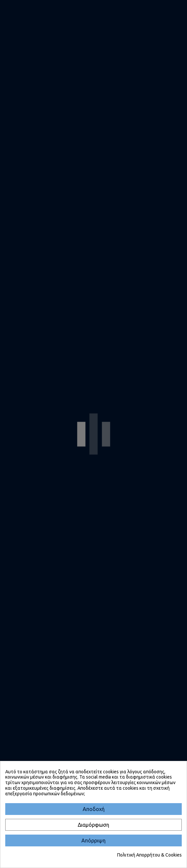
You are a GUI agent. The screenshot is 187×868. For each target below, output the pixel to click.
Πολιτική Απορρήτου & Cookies (149, 855)
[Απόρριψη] (93, 840)
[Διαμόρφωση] (93, 825)
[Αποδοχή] (93, 809)
